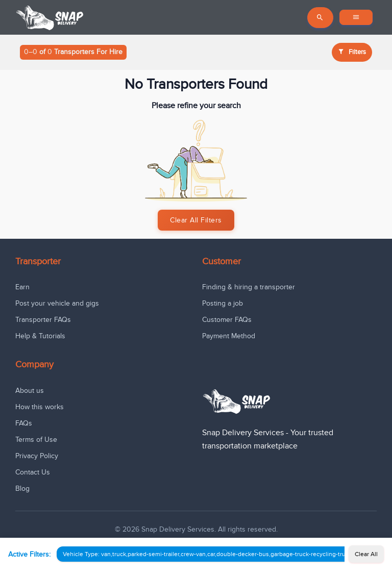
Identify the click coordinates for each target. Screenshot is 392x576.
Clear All (366, 554)
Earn (22, 287)
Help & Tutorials (40, 336)
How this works (40, 407)
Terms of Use (36, 440)
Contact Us (33, 472)
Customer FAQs (227, 320)
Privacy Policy (37, 456)
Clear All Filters (196, 220)
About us (30, 391)
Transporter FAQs (43, 320)
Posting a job (223, 303)
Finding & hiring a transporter (249, 287)
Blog (22, 489)
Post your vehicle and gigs (57, 303)
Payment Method (229, 336)
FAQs (24, 423)
